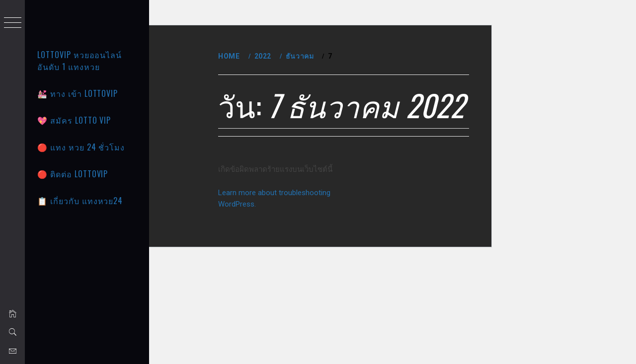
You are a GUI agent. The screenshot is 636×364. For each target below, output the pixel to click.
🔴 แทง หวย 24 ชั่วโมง (81, 147)
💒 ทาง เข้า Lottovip (78, 93)
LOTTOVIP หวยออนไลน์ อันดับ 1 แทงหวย (79, 61)
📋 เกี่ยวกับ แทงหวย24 (80, 201)
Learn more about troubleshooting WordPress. (345, 295)
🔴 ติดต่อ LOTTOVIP (73, 174)
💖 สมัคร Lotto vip (74, 120)
